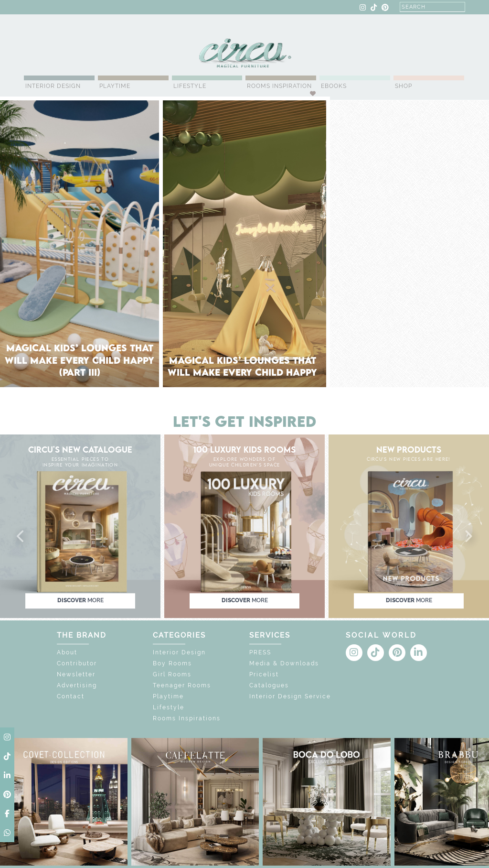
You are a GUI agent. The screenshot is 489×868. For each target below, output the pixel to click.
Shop (404, 86)
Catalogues (269, 685)
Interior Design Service (290, 696)
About (67, 652)
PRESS (260, 652)
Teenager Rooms (182, 685)
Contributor (77, 663)
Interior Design (53, 86)
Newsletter (76, 674)
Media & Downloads (284, 663)
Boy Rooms (172, 663)
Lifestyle (190, 86)
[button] (21, 537)
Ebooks (334, 86)
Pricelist (264, 674)
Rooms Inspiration (279, 86)
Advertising (77, 685)
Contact (71, 696)
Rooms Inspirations (187, 718)
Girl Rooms (172, 674)
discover (80, 600)
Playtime (115, 86)
